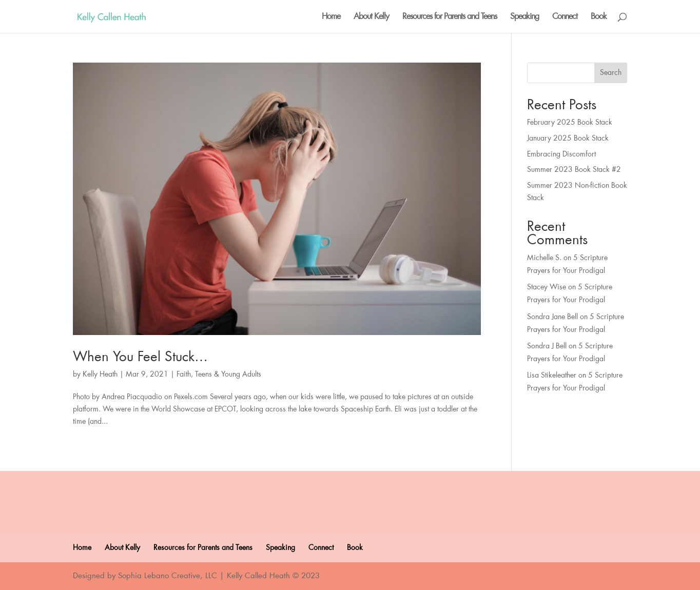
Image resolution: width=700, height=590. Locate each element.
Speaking (524, 17)
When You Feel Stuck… (140, 357)
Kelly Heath (100, 375)
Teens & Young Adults (228, 375)
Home (331, 17)
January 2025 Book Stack (568, 139)
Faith (184, 375)
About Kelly (371, 17)
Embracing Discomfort (561, 154)
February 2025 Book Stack (570, 123)
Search (611, 73)
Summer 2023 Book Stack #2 (574, 170)
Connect (565, 17)
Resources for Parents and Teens (450, 17)
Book (599, 17)
